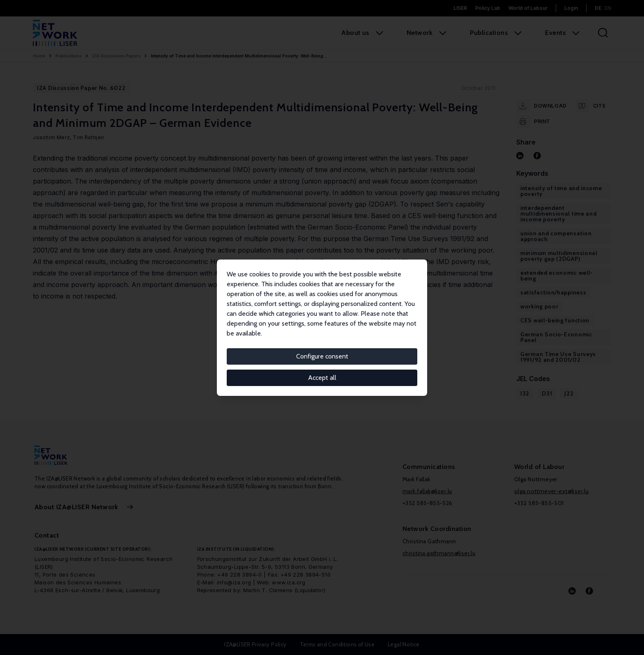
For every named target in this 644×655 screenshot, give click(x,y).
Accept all (322, 378)
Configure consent (322, 356)
